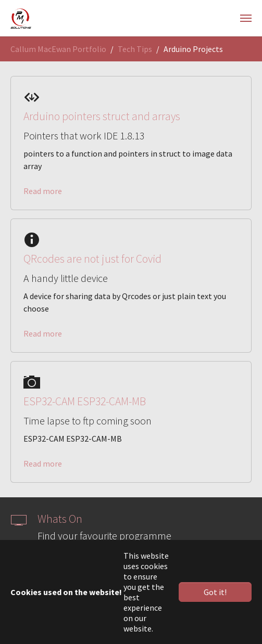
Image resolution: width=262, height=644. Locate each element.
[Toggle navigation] (246, 18)
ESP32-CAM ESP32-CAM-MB (85, 401)
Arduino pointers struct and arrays (102, 116)
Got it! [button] (215, 592)
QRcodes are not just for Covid (92, 259)
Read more (43, 191)
